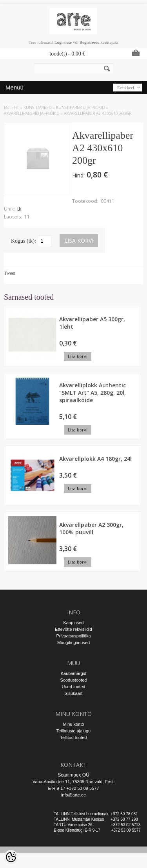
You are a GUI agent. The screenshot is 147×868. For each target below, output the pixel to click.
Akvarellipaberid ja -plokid (32, 113)
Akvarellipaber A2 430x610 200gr (98, 113)
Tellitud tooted (74, 737)
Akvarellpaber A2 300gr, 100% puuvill (91, 528)
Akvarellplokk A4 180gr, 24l (95, 459)
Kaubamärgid (73, 673)
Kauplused (74, 623)
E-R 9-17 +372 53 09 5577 (74, 788)
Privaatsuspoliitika (73, 636)
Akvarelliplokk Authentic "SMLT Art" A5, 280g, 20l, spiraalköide (93, 393)
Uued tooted (74, 687)
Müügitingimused (73, 642)
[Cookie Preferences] (11, 857)
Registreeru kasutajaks (99, 42)
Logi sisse (63, 42)
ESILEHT (11, 107)
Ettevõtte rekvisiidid (73, 629)
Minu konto (74, 724)
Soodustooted (74, 680)
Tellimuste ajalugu (73, 731)
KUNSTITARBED (37, 107)
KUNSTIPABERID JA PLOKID (80, 107)
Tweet (10, 273)
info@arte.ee (73, 795)
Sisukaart (74, 693)
